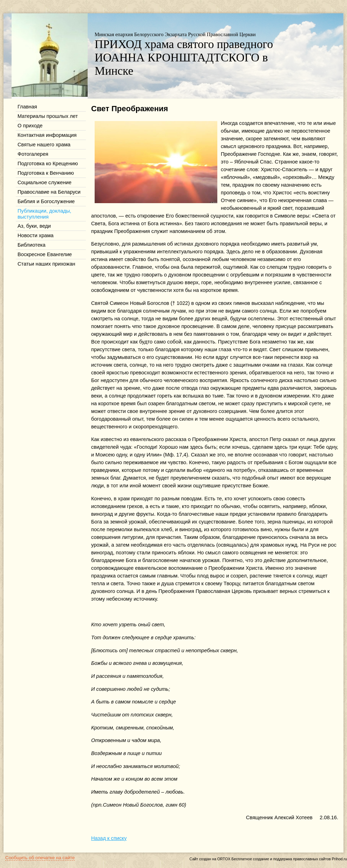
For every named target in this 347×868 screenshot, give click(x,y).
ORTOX (224, 859)
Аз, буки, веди (34, 226)
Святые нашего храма (44, 145)
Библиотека (32, 245)
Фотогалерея (33, 154)
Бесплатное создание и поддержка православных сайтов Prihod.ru (289, 859)
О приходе (30, 126)
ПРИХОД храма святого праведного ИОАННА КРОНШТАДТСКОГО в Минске (184, 57)
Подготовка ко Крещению (48, 163)
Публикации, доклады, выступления (44, 214)
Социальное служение (45, 182)
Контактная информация (47, 135)
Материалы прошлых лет (48, 116)
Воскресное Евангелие (45, 254)
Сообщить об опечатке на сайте (40, 858)
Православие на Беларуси (49, 192)
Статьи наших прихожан (46, 264)
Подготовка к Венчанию (46, 173)
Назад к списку (109, 838)
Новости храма (36, 235)
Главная (27, 107)
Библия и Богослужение (46, 201)
